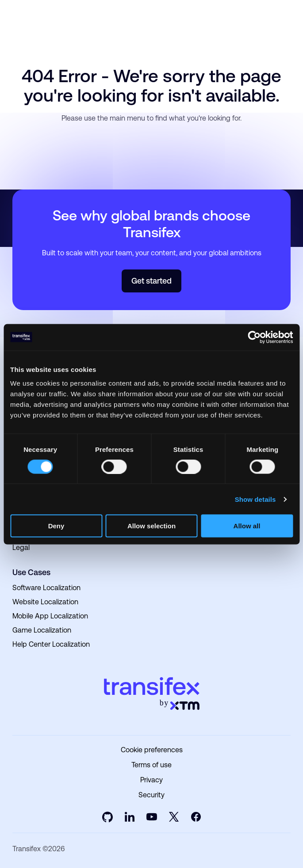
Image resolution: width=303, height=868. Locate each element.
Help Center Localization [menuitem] (51, 644)
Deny (56, 526)
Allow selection (151, 526)
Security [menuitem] (151, 795)
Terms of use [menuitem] (151, 765)
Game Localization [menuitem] (42, 630)
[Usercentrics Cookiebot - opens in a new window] (254, 337)
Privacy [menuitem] (151, 780)
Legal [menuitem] (21, 548)
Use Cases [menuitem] (31, 572)
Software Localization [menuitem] (46, 588)
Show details (255, 499)
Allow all (247, 526)
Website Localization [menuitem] (45, 602)
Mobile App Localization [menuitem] (50, 616)
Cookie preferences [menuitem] (152, 750)
